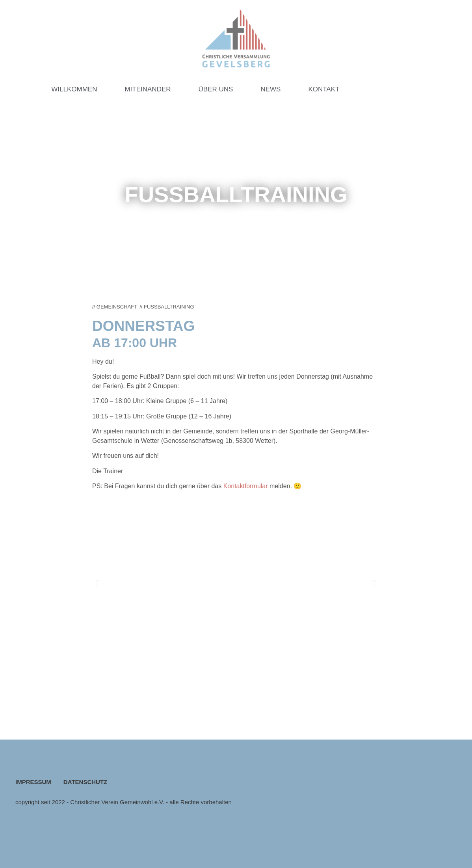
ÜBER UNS (216, 89)
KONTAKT (324, 89)
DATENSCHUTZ (85, 782)
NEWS (270, 89)
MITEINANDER (148, 89)
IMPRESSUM (33, 782)
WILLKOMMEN (74, 89)
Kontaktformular (246, 486)
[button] (98, 583)
